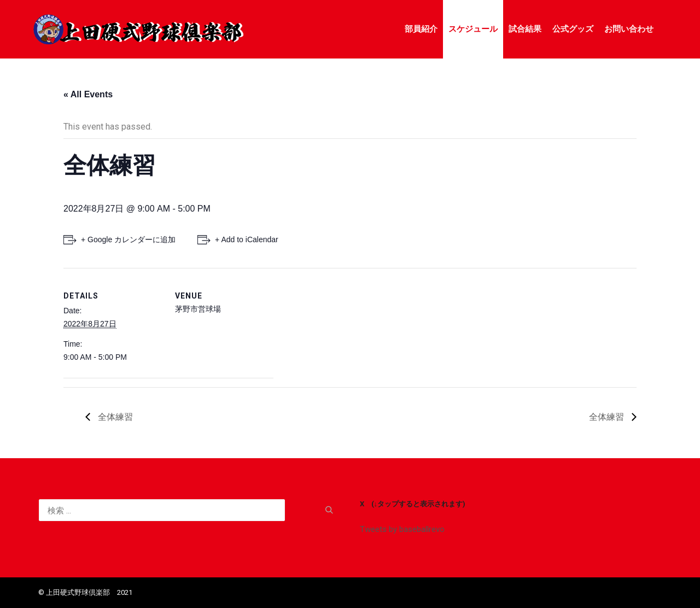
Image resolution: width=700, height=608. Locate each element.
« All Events (88, 94)
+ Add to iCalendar (247, 239)
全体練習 (114, 417)
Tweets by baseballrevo (402, 529)
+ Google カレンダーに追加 (128, 239)
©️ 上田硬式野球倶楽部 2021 (85, 592)
